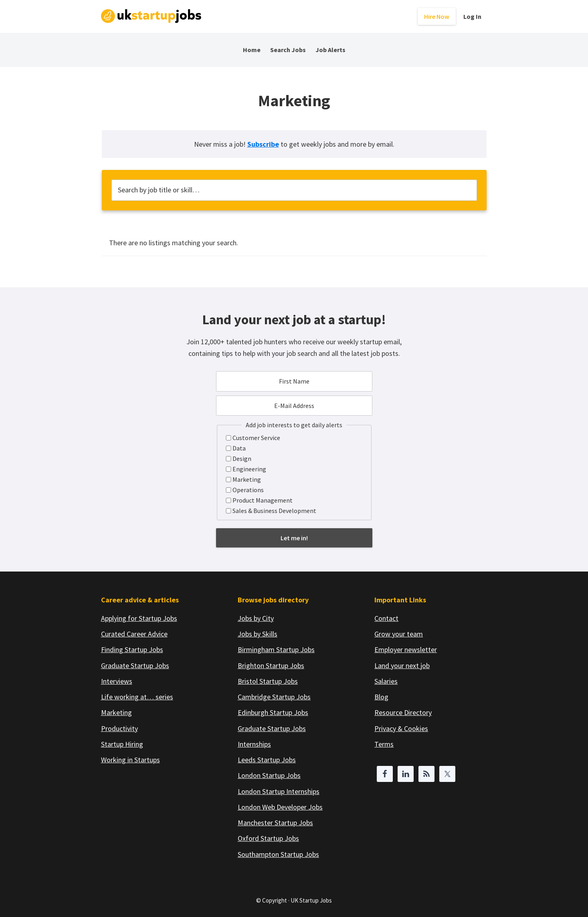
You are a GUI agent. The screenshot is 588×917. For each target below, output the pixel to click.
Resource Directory (403, 712)
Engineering (249, 469)
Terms (384, 744)
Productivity (119, 728)
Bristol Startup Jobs (268, 681)
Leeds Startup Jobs (267, 760)
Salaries (386, 681)
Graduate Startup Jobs (135, 666)
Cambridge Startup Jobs (274, 697)
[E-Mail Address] (294, 406)
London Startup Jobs (269, 775)
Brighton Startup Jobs (271, 666)
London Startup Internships (279, 791)
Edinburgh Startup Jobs (273, 712)
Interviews (117, 681)
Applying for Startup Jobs (139, 618)
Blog (381, 697)
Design (242, 458)
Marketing (247, 479)
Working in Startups (130, 760)
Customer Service (256, 438)
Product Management (263, 500)
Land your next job (402, 666)
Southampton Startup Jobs (278, 854)
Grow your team (399, 634)
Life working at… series (137, 697)
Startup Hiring (122, 744)
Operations (248, 490)
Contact (386, 618)
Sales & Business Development (274, 511)
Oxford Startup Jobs (268, 838)
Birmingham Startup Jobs (276, 649)
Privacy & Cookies (401, 728)
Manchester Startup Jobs (275, 823)
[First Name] (294, 381)
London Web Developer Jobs (280, 807)
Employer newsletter (406, 649)
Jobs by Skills (258, 634)
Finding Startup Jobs (132, 649)
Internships (254, 744)
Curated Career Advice (134, 634)
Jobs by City (256, 618)
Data (239, 448)
